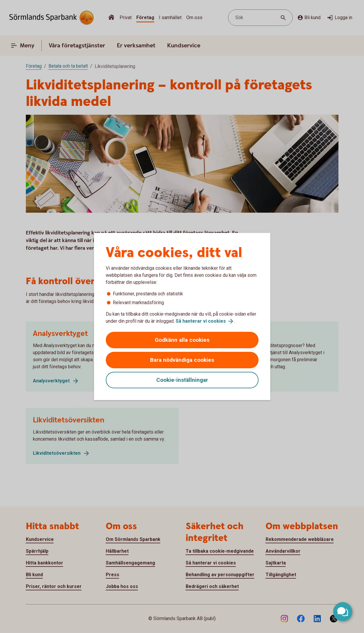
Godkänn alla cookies (182, 340)
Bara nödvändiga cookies (182, 360)
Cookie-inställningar (182, 380)
